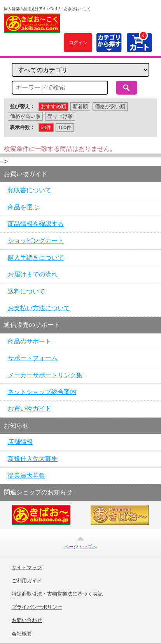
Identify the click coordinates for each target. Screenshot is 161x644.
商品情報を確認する (36, 224)
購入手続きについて (36, 258)
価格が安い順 (110, 106)
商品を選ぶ (23, 207)
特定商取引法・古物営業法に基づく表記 (57, 594)
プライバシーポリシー (37, 607)
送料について (26, 291)
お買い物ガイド (30, 408)
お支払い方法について (39, 308)
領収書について (30, 190)
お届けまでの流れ (33, 274)
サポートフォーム (33, 358)
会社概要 (22, 634)
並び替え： (22, 106)
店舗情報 (20, 442)
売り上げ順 (60, 116)
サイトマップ (27, 568)
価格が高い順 (25, 116)
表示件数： (22, 127)
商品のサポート (30, 341)
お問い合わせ (27, 620)
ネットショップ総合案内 (42, 392)
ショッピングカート (36, 241)
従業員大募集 (26, 476)
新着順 (80, 106)
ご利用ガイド (27, 581)
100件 (65, 127)
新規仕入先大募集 (33, 459)
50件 (46, 127)
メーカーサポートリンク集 (45, 375)
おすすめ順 (53, 106)
